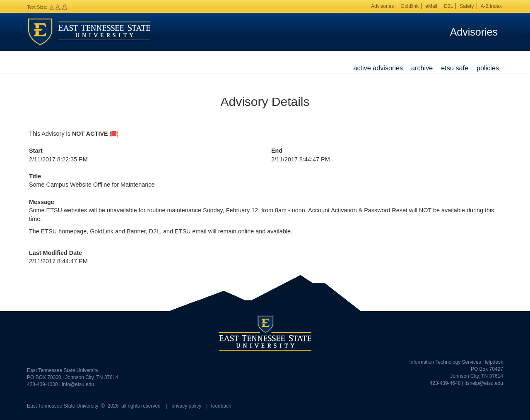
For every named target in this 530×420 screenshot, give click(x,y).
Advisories (382, 6)
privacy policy (186, 406)
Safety (467, 6)
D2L (448, 6)
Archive (422, 68)
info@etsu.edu (78, 384)
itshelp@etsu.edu (484, 383)
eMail (431, 6)
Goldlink (410, 6)
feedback (221, 406)
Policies (488, 68)
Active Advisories (378, 68)
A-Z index (491, 6)
